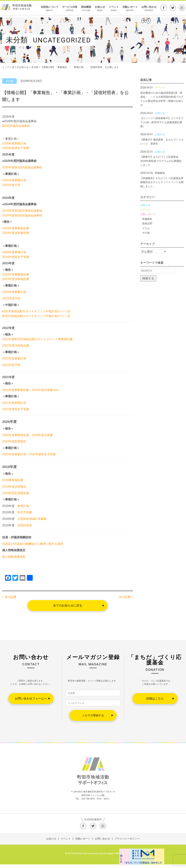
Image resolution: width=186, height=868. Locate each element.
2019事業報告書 (13, 480)
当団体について (48, 10)
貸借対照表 (25, 525)
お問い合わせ (147, 10)
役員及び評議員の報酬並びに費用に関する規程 (33, 544)
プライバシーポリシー (127, 842)
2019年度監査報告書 (16, 493)
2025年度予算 (11, 185)
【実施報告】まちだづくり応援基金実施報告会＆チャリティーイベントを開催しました (162, 182)
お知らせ (98, 10)
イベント (112, 10)
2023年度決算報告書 (16, 279)
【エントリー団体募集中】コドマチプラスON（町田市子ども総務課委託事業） (162, 122)
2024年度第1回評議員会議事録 (22, 211)
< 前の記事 (9, 597)
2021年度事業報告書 (16, 390)
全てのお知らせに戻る (68, 605)
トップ (6, 67)
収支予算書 (25, 512)
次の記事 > (126, 597)
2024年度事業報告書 (16, 228)
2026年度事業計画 (14, 143)
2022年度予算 (11, 365)
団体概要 (84, 10)
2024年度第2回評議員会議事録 (22, 215)
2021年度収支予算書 (16, 409)
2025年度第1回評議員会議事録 (22, 167)
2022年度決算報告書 (16, 346)
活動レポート (128, 10)
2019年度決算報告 (14, 487)
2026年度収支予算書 (16, 148)
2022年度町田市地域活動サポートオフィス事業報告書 (37, 339)
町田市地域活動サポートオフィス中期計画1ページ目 (36, 311)
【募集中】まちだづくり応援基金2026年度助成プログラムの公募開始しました (161, 161)
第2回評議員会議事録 (16, 126)
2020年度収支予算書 (43, 454)
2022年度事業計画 (14, 358)
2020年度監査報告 (14, 441)
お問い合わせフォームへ (31, 698)
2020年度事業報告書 (16, 435)
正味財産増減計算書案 (32, 519)
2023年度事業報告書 (16, 275)
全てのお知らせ (20, 67)
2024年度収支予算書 (16, 257)
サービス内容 (68, 10)
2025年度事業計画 (14, 180)
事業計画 (23, 506)
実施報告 (147, 219)
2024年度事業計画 (14, 252)
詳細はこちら (155, 698)
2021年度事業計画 (14, 403)
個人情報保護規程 (14, 557)
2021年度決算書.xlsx (45, 390)
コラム (146, 228)
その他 (146, 233)
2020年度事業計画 (14, 454)
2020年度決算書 (43, 435)
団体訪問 (147, 223)
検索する (148, 278)
